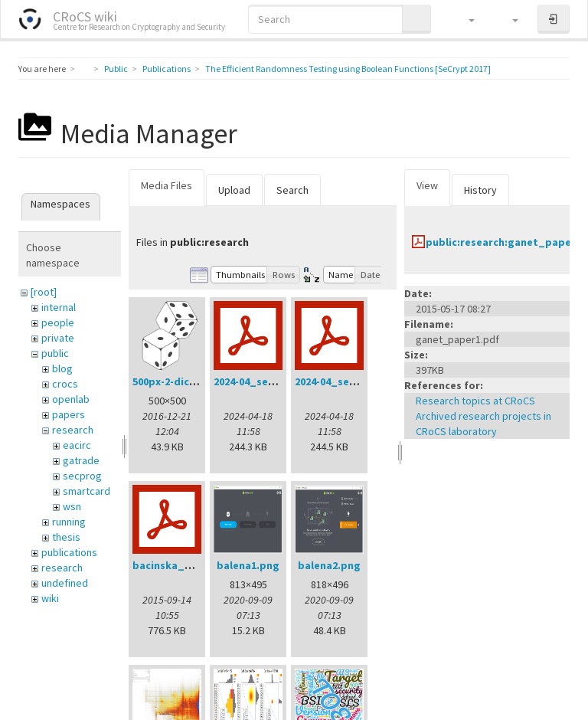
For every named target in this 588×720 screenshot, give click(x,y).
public (55, 353)
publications (69, 552)
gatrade (81, 460)
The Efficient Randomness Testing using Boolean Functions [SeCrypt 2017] (348, 69)
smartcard (87, 491)
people (58, 322)
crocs (65, 384)
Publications (167, 69)
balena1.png (248, 565)
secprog (82, 476)
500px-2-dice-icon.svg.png (198, 381)
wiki (50, 598)
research (73, 430)
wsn (72, 506)
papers (69, 414)
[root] (44, 292)
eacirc (77, 445)
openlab (71, 399)
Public (116, 69)
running (69, 522)
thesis (66, 537)
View (427, 185)
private (58, 338)
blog (62, 368)
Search (292, 190)
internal (59, 307)
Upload (234, 190)
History (480, 190)
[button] (464, 19)
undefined (65, 583)
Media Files (167, 185)
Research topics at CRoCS (475, 401)
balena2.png (329, 565)
